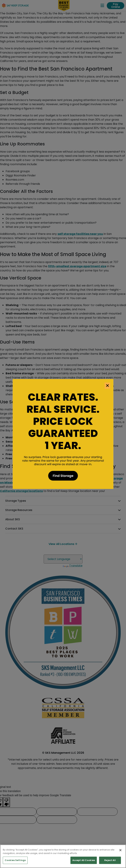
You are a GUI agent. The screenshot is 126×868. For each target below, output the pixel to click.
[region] (63, 856)
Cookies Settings (15, 860)
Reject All (110, 860)
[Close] (120, 850)
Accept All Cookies (84, 860)
